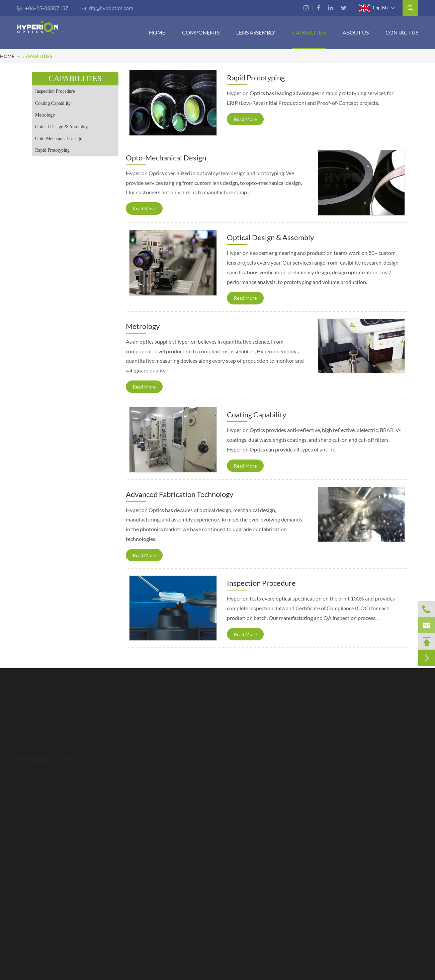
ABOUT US (356, 32)
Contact (304, 750)
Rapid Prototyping (52, 150)
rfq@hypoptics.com (107, 8)
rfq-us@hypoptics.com (340, 859)
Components (201, 32)
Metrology (45, 115)
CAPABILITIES (309, 32)
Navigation (195, 756)
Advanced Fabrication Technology (180, 494)
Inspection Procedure (55, 91)
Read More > (26, 855)
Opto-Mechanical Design (59, 138)
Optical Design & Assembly (62, 127)
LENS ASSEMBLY (198, 790)
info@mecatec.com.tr (338, 971)
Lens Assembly (256, 32)
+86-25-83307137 (42, 8)
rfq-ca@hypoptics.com (340, 898)
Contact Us (402, 32)
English (373, 8)
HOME (157, 32)
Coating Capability (53, 103)
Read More (245, 119)
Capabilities (197, 827)
